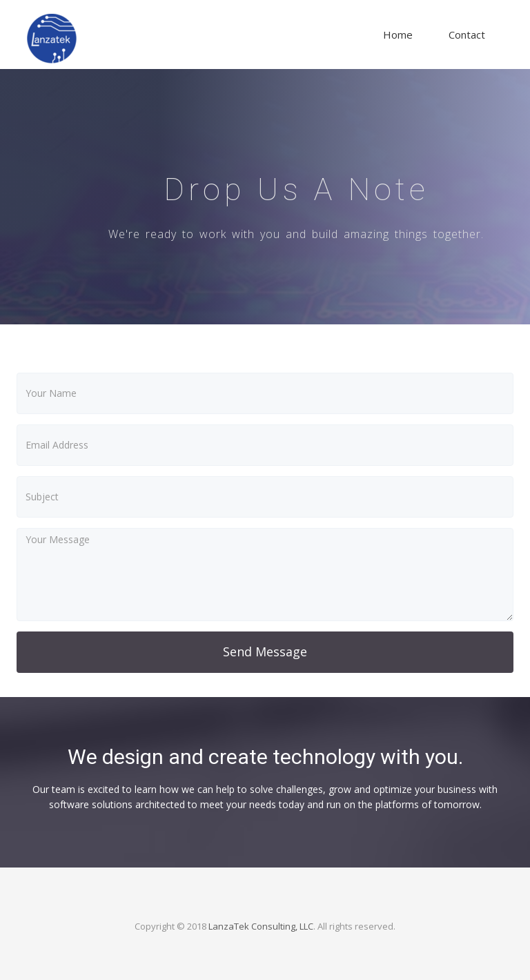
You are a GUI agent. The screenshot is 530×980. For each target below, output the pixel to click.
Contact (467, 35)
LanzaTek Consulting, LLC (261, 926)
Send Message (265, 651)
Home (398, 35)
